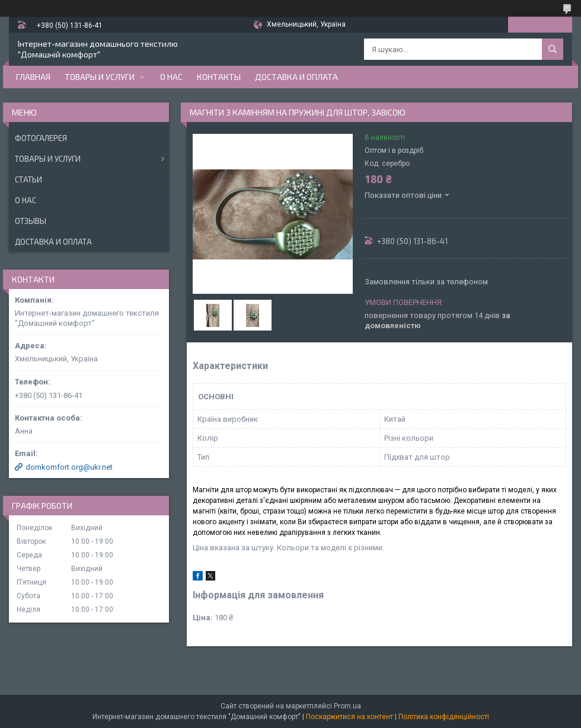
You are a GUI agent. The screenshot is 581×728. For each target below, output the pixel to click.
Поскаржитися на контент (349, 717)
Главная (33, 77)
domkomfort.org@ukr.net (69, 467)
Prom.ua (347, 706)
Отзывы (31, 221)
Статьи (28, 179)
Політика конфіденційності (444, 717)
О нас (171, 77)
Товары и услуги (100, 77)
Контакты (219, 77)
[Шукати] (553, 49)
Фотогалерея (41, 138)
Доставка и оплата (296, 77)
